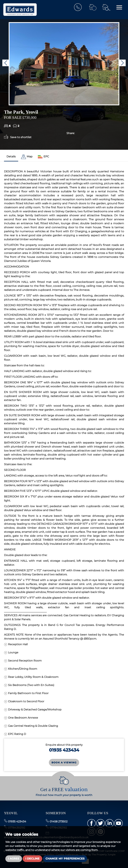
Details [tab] (11, 156)
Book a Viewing (64, 763)
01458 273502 (57, 821)
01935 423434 (64, 750)
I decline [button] (32, 859)
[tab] (27, 157)
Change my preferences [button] (65, 859)
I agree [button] (14, 859)
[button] (6, 63)
